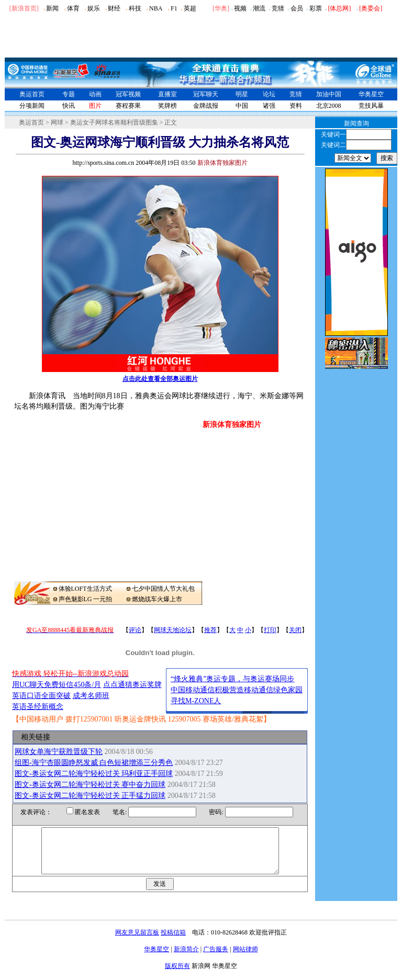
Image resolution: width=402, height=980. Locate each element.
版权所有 (177, 975)
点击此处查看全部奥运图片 (160, 379)
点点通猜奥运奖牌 (132, 685)
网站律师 (245, 959)
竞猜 (278, 8)
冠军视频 (128, 94)
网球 (57, 122)
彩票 (316, 8)
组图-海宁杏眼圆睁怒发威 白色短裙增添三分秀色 (94, 763)
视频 (240, 8)
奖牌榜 (167, 106)
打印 (270, 630)
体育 (73, 8)
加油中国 (329, 94)
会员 (297, 8)
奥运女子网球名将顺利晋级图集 (114, 122)
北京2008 (329, 106)
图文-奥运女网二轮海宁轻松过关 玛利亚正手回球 (94, 774)
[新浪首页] (24, 8)
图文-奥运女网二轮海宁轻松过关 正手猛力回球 (90, 796)
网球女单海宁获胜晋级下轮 (59, 752)
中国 (242, 106)
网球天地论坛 (173, 630)
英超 (190, 8)
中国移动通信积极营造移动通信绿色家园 (237, 690)
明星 (242, 94)
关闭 (295, 630)
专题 (69, 94)
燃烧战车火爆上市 (157, 599)
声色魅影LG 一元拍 (86, 599)
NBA (156, 8)
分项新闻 (32, 106)
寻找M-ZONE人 (196, 701)
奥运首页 (32, 94)
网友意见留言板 (137, 942)
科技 (135, 8)
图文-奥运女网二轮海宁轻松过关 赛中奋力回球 (90, 785)
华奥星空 (371, 94)
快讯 (69, 106)
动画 (95, 94)
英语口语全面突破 (41, 696)
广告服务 (216, 959)
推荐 (210, 630)
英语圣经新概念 (38, 707)
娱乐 (94, 8)
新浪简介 (186, 959)
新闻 (52, 8)
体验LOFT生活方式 (85, 589)
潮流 (259, 8)
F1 (174, 8)
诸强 (269, 106)
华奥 (221, 8)
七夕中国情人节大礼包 (163, 589)
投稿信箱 (173, 942)
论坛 (269, 94)
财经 (114, 8)
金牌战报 (206, 106)
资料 (296, 106)
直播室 (167, 94)
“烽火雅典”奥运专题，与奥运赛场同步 (232, 679)
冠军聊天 (206, 94)
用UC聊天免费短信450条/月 (57, 685)
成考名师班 (91, 696)
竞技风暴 (371, 106)
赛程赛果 (128, 106)
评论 (135, 630)
